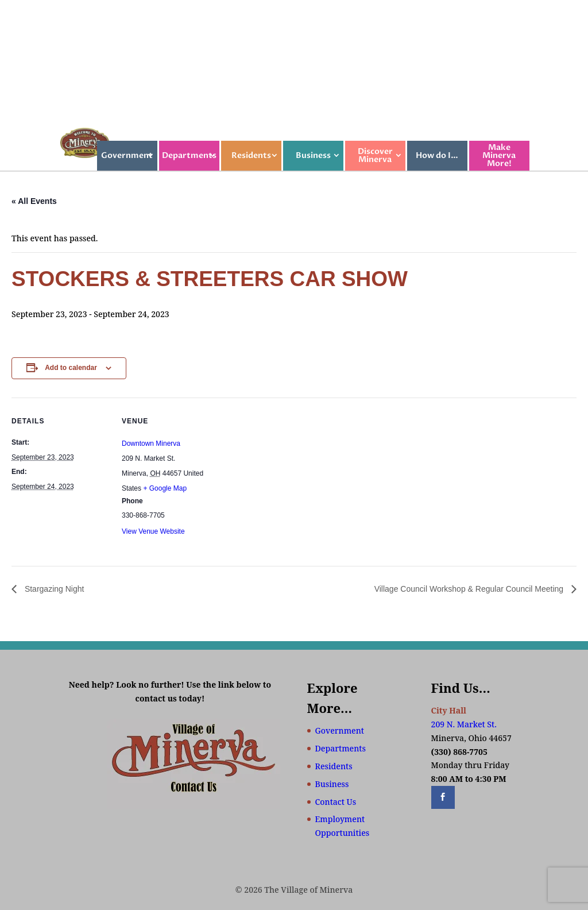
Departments (189, 155)
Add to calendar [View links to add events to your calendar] (71, 368)
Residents (251, 155)
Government (127, 155)
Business (313, 155)
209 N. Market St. (464, 724)
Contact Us (336, 802)
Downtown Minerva (151, 444)
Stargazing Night (53, 589)
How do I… (437, 155)
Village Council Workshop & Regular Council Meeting (470, 589)
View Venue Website (153, 531)
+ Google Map (165, 488)
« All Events (34, 201)
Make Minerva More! (499, 155)
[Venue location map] (293, 477)
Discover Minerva (375, 155)
